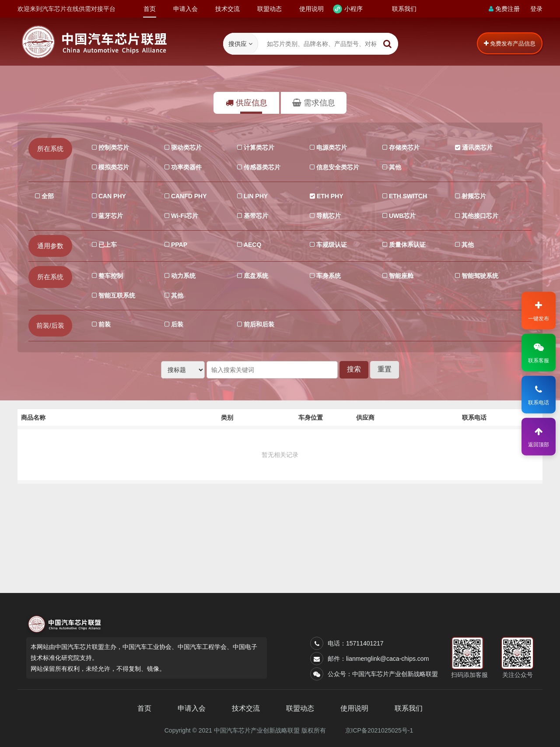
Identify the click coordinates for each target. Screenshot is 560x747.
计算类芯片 (258, 146)
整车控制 (110, 275)
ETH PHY (329, 195)
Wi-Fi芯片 (184, 215)
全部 (47, 195)
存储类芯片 (403, 146)
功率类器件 (185, 166)
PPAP (178, 244)
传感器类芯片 (261, 166)
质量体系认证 (406, 244)
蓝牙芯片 (110, 215)
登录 (536, 9)
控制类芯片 (113, 146)
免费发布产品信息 (510, 43)
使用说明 (311, 9)
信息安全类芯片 (337, 166)
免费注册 (504, 9)
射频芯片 (473, 195)
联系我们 (404, 9)
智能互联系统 (116, 294)
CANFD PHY (188, 195)
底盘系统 (255, 275)
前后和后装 (258, 323)
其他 (394, 166)
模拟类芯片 (113, 166)
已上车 (107, 244)
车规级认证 (331, 244)
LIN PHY (255, 195)
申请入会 (185, 9)
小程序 (353, 9)
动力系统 (182, 275)
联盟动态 (269, 9)
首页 (150, 11)
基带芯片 (255, 215)
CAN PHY (111, 195)
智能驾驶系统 (479, 275)
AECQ (252, 244)
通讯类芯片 (476, 146)
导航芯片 (328, 215)
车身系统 (328, 275)
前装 (104, 323)
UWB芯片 (401, 215)
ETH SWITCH (407, 195)
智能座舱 (400, 275)
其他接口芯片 (479, 215)
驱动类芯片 (185, 146)
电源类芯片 (331, 146)
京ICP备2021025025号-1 (379, 730)
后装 (176, 323)
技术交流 (227, 9)
